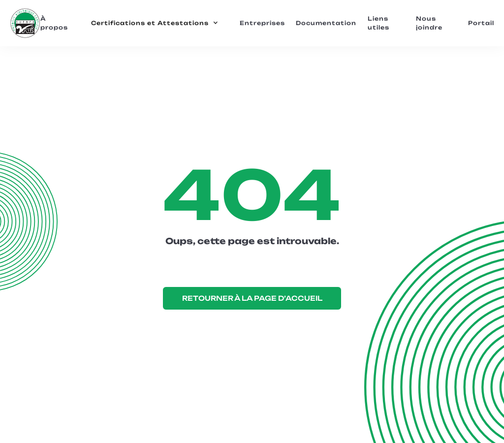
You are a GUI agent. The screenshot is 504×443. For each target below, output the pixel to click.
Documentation (326, 23)
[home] (25, 23)
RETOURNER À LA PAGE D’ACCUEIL (252, 298)
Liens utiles (378, 23)
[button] (155, 23)
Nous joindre (429, 23)
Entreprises (262, 23)
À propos (54, 23)
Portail (481, 23)
